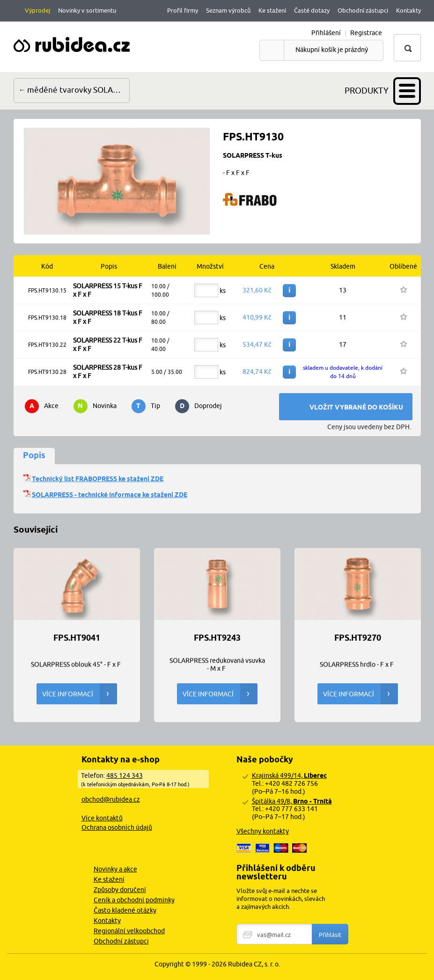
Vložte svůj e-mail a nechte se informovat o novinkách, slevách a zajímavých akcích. (281, 899)
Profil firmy (183, 10)
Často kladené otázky (125, 910)
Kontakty (408, 10)
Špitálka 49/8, (292, 801)
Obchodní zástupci (363, 10)
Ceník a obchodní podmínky (134, 900)
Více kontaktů (102, 818)
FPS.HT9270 (358, 638)
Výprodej (37, 10)
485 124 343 (125, 775)
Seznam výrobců (228, 10)
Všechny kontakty (263, 831)
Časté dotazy (312, 10)
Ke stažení (272, 10)
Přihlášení (326, 33)
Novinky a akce (115, 869)
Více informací (80, 694)
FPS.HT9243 (217, 638)
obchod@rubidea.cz (111, 799)
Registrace (366, 33)
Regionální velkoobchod (129, 931)
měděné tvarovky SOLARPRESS (78, 90)
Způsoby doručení (120, 890)
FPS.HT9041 (77, 638)
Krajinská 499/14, (289, 775)
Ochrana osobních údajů (117, 827)
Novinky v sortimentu (87, 10)
